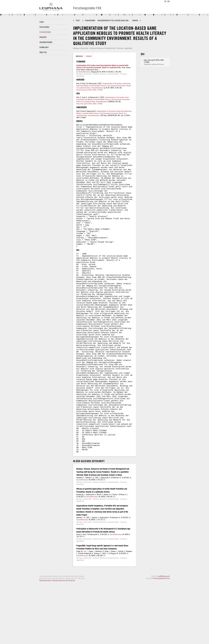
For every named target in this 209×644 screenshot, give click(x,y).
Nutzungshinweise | (46, 641)
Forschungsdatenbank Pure (161, 639)
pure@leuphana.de (164, 637)
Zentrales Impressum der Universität (64, 641)
